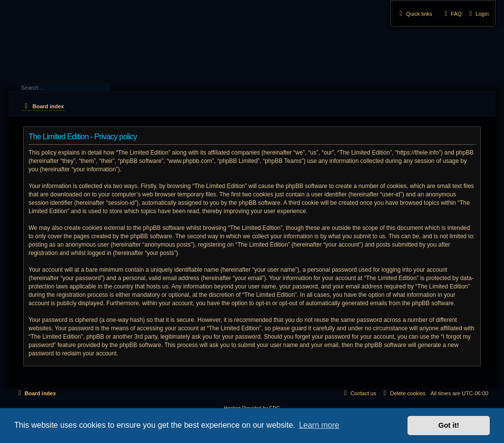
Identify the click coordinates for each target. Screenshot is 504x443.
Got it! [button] (449, 425)
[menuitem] (478, 14)
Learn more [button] (319, 425)
